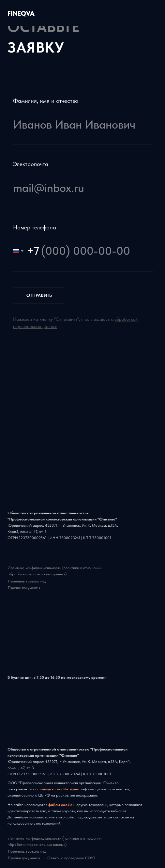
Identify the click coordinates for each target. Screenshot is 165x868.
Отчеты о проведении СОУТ (71, 858)
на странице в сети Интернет (55, 789)
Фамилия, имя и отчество (46, 101)
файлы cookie (61, 805)
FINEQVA (21, 13)
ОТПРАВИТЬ (39, 295)
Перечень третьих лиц (27, 581)
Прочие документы (24, 588)
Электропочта (31, 164)
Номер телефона (35, 227)
